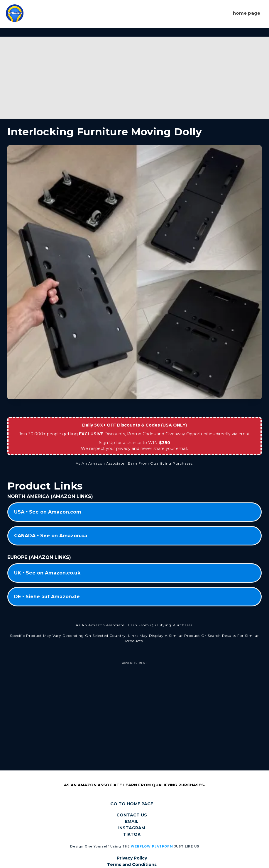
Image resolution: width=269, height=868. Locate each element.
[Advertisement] (134, 78)
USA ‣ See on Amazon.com (48, 512)
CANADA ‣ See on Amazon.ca (51, 536)
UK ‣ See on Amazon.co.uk (47, 573)
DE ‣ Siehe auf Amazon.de (47, 597)
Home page (247, 13)
